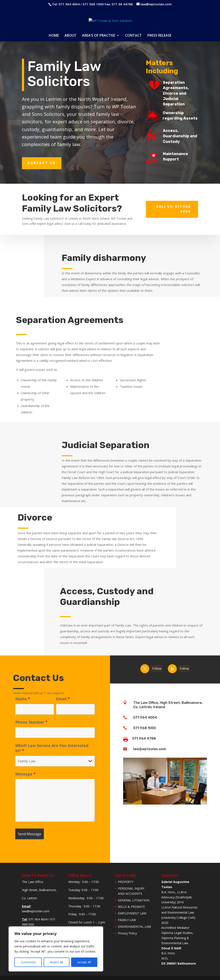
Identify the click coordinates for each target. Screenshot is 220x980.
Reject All (57, 962)
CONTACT (133, 36)
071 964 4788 (144, 738)
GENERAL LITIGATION (134, 900)
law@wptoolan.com (150, 749)
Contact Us (42, 163)
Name (23, 699)
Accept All (84, 962)
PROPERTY (126, 882)
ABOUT (70, 36)
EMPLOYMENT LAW (132, 913)
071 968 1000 (144, 728)
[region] (56, 949)
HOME (54, 36)
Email (63, 699)
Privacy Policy (127, 933)
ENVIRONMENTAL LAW (134, 927)
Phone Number (31, 722)
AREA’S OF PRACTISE (99, 36)
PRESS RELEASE (159, 36)
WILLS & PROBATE (131, 907)
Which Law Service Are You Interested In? (52, 748)
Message (25, 774)
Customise (28, 962)
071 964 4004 (145, 717)
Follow (157, 663)
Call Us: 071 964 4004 (174, 200)
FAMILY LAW (127, 920)
